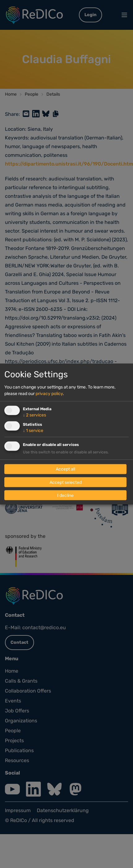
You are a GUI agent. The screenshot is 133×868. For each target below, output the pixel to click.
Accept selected (66, 482)
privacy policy (49, 394)
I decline (65, 495)
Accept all (65, 469)
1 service (33, 431)
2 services (34, 415)
